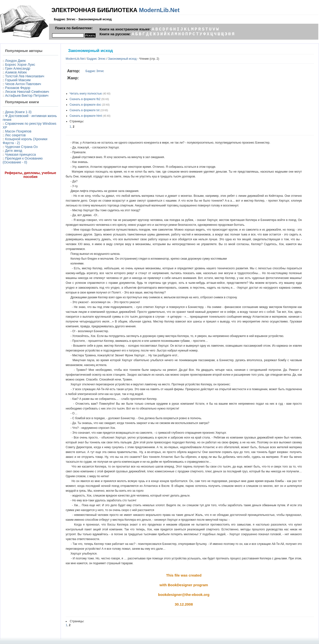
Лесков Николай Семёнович (27, 92)
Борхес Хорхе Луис (20, 65)
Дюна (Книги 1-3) (18, 112)
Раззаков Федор (18, 88)
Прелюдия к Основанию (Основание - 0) (23, 160)
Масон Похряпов (18, 131)
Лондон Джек (15, 61)
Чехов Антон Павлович (23, 84)
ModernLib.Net (159, 10)
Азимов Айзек (16, 72)
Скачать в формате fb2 (85, 99)
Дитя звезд (14, 151)
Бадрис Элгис (96, 59)
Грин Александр (18, 68)
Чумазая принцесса (20, 154)
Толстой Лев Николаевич (25, 76)
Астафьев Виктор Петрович (27, 95)
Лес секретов (15, 135)
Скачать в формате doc (85, 105)
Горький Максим (18, 80)
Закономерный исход (122, 59)
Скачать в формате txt (85, 110)
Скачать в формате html (86, 116)
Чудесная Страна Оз (21, 147)
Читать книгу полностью (86, 94)
